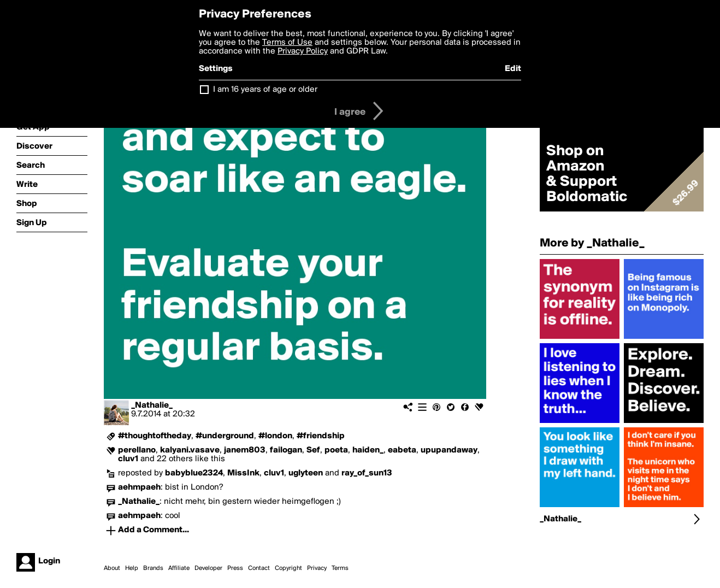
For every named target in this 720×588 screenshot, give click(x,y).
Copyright (288, 568)
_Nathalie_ (152, 405)
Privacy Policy (303, 51)
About (112, 568)
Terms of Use (287, 43)
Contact (259, 568)
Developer (208, 568)
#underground (225, 436)
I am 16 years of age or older (265, 90)
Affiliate (179, 568)
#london (275, 436)
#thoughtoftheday (155, 436)
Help (132, 568)
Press (235, 568)
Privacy (317, 568)
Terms (340, 568)
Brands (153, 568)
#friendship (321, 436)
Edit (513, 69)
